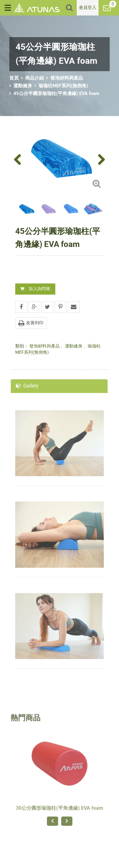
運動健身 (23, 86)
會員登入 (88, 7)
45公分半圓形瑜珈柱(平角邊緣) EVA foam (56, 93)
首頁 (14, 78)
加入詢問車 (35, 289)
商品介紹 (34, 78)
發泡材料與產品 (67, 78)
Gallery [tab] (27, 386)
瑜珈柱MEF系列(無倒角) (63, 86)
